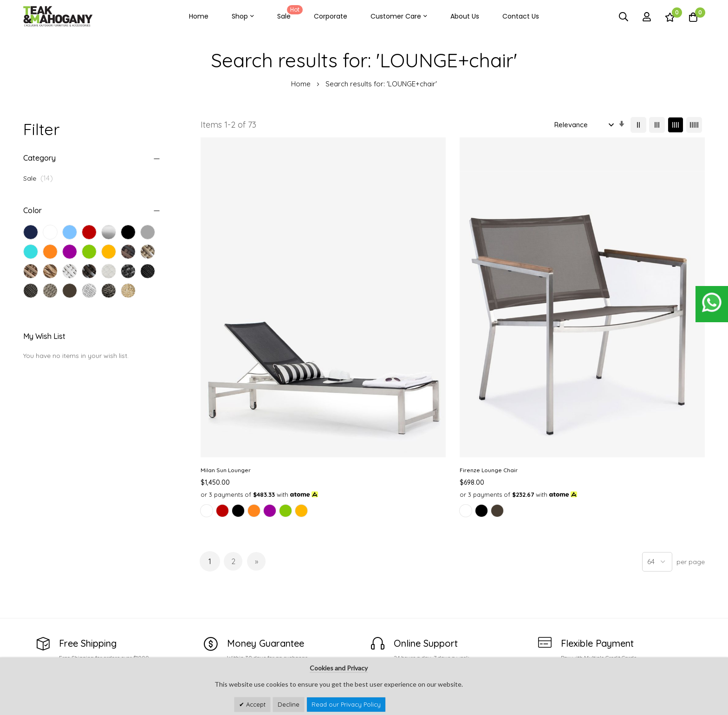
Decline (289, 704)
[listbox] (258, 363)
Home (199, 16)
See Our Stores (48, 624)
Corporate (331, 16)
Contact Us (521, 16)
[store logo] (58, 16)
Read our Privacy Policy (346, 704)
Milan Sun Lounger (226, 310)
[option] (207, 361)
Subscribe (689, 627)
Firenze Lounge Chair (359, 310)
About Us (465, 16)
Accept (255, 704)
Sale (288, 13)
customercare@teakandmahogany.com (87, 642)
